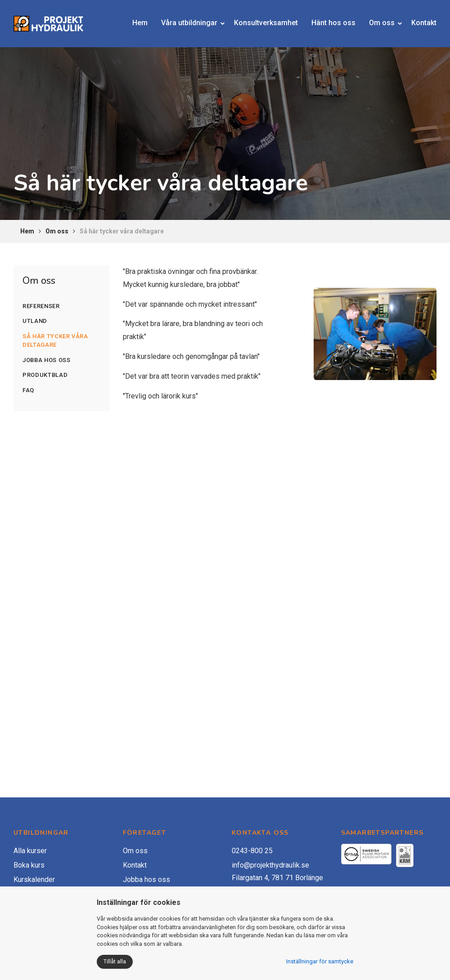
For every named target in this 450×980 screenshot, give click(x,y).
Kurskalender (34, 879)
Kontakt (417, 25)
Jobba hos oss (46, 360)
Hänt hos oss (327, 25)
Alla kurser (30, 851)
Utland (35, 321)
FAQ (28, 390)
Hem (146, 25)
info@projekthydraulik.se (270, 865)
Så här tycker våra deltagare (55, 341)
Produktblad (45, 375)
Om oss (372, 25)
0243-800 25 (252, 851)
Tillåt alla (115, 961)
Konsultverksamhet (266, 25)
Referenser (41, 306)
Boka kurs (29, 865)
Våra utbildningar (187, 25)
